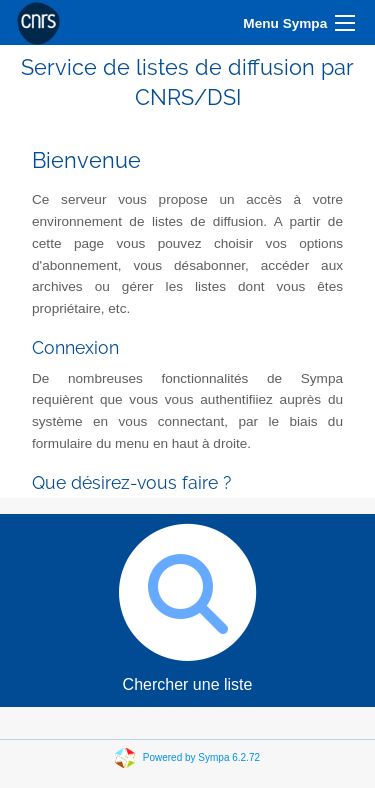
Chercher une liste (187, 603)
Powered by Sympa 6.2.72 (201, 756)
